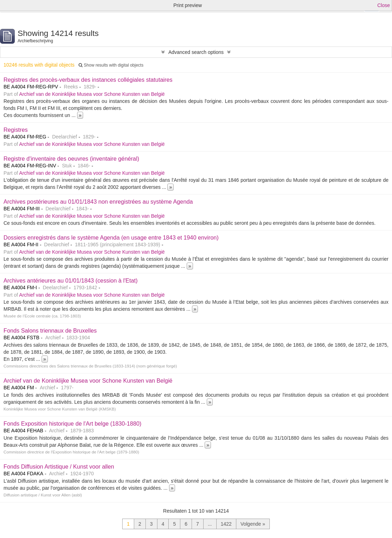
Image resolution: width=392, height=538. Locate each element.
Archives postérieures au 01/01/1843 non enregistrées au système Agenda (98, 202)
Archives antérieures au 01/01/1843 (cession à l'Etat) (71, 280)
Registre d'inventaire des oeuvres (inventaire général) (71, 159)
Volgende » (253, 524)
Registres (16, 130)
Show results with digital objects (111, 65)
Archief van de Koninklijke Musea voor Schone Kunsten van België (92, 94)
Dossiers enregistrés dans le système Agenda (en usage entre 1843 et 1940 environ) (111, 237)
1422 (226, 524)
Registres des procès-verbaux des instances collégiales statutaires (88, 80)
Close (384, 5)
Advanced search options (196, 52)
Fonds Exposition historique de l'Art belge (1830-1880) (73, 423)
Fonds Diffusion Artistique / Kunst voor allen (59, 466)
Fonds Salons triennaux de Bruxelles (50, 330)
